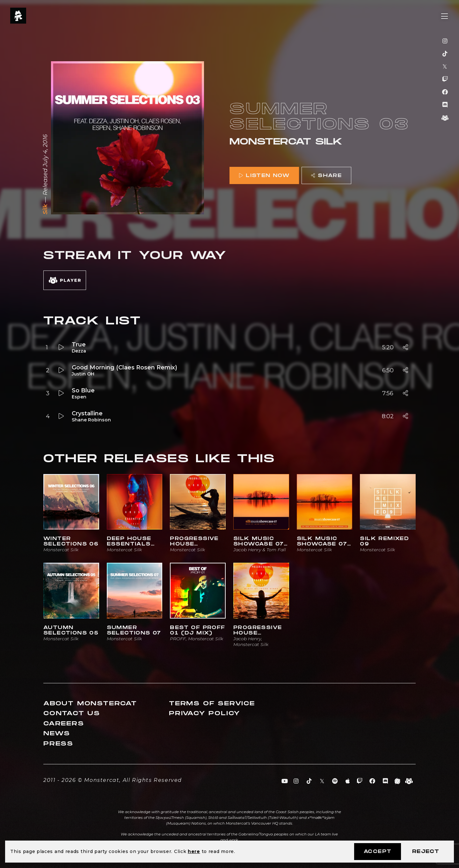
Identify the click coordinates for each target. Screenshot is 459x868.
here (194, 851)
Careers (64, 724)
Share (326, 176)
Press (58, 744)
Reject (426, 852)
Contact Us (72, 713)
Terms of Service (212, 704)
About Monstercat (90, 704)
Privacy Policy (205, 713)
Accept (378, 852)
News (57, 734)
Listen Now (264, 176)
